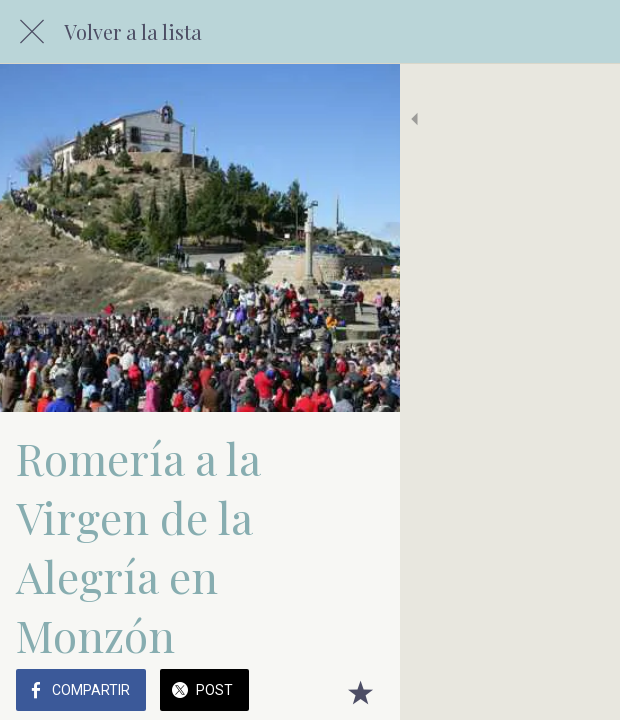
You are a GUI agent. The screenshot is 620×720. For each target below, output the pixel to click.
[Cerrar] (32, 32)
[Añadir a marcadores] (580, 692)
